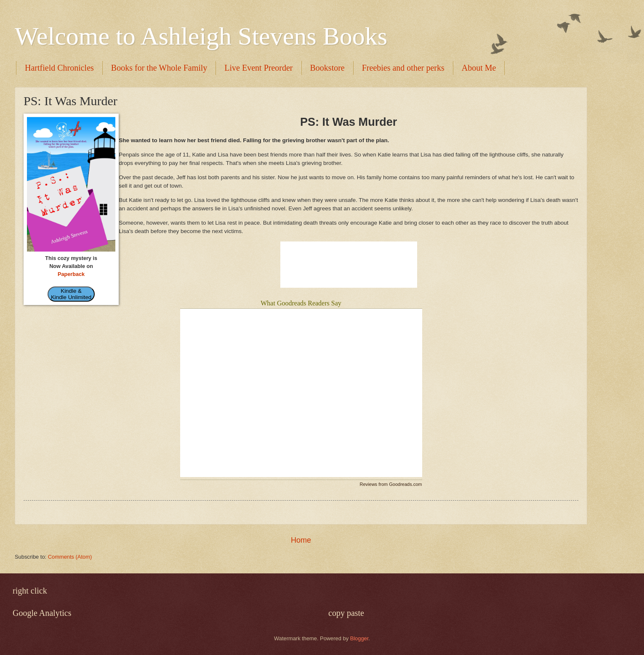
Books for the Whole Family (159, 68)
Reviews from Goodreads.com (391, 484)
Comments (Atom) (70, 557)
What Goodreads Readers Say (301, 303)
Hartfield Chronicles (59, 68)
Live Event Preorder (258, 68)
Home (301, 540)
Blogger (359, 638)
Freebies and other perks (403, 68)
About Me (479, 68)
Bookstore (327, 68)
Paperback (71, 274)
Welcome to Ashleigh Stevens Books (201, 36)
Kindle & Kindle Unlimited (71, 294)
